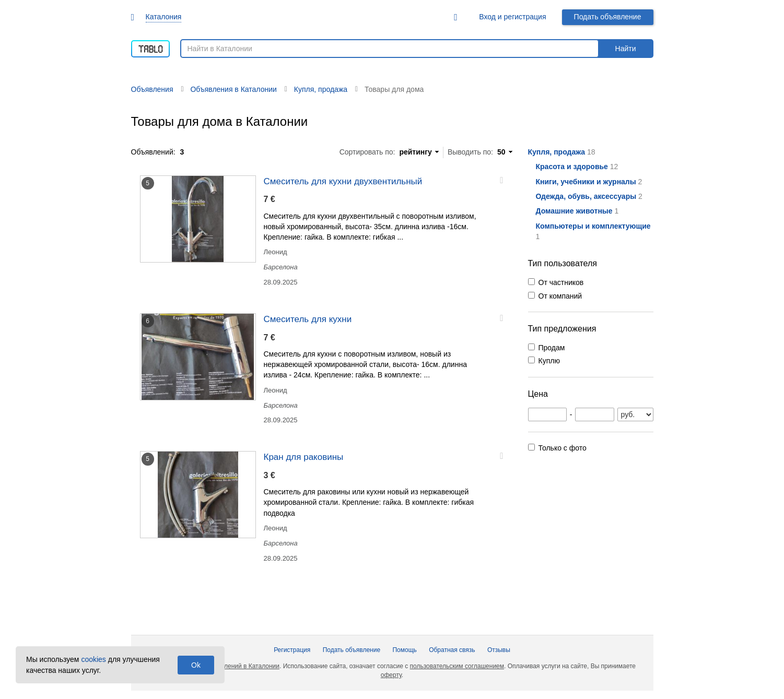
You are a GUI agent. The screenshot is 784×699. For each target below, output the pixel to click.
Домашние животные (574, 211)
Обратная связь (452, 650)
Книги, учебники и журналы (586, 182)
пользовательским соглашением (457, 666)
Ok (196, 665)
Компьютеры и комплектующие (593, 226)
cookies (93, 659)
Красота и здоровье (572, 167)
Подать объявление (608, 17)
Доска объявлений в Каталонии (233, 666)
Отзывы (499, 650)
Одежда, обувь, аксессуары (586, 196)
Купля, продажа (557, 152)
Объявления (152, 89)
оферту (391, 675)
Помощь (404, 650)
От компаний (560, 296)
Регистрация (292, 650)
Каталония (164, 17)
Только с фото (563, 448)
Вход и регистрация (512, 17)
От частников (561, 282)
